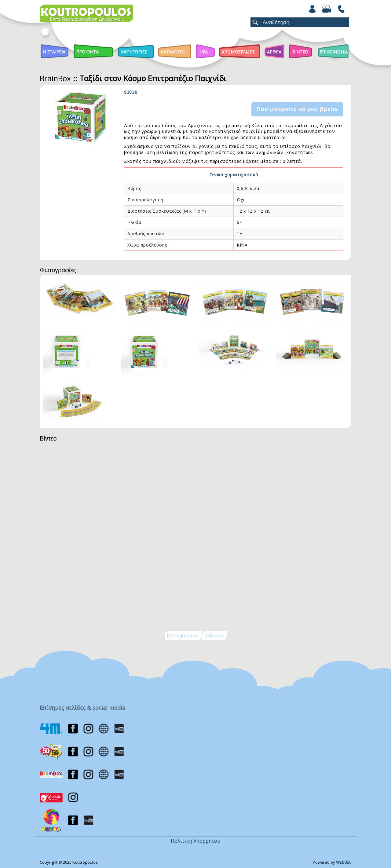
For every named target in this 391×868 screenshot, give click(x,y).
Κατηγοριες (134, 52)
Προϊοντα (87, 52)
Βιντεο (300, 52)
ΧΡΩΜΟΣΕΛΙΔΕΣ (238, 52)
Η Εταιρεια (54, 52)
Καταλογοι (173, 52)
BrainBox (55, 78)
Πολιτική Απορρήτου (195, 841)
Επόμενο (214, 635)
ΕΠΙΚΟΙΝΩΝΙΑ (334, 52)
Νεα (203, 52)
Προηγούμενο (183, 635)
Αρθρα (274, 52)
